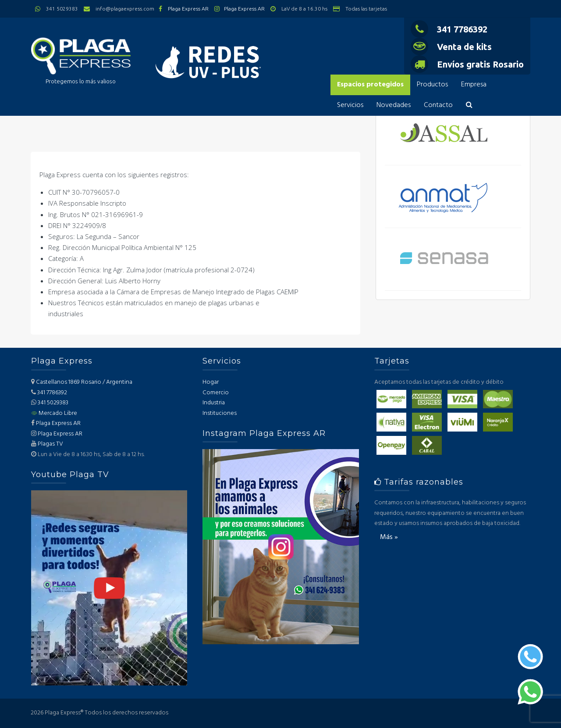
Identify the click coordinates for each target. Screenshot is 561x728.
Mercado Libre (54, 413)
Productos (432, 85)
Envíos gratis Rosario (467, 64)
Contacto (438, 105)
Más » (389, 537)
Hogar (211, 382)
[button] (469, 105)
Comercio (216, 393)
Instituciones (220, 413)
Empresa (474, 85)
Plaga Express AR (188, 9)
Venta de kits (451, 47)
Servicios (350, 105)
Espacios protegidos (370, 85)
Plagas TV (50, 444)
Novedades (394, 105)
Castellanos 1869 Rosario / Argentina (84, 382)
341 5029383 (53, 403)
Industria (214, 403)
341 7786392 (449, 29)
